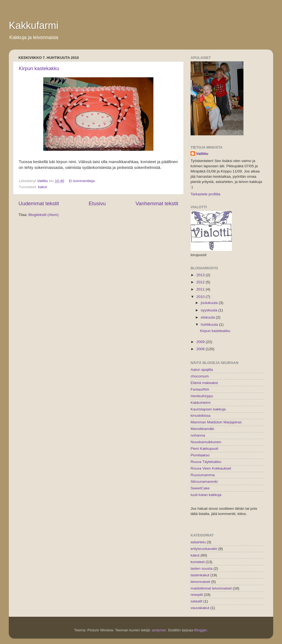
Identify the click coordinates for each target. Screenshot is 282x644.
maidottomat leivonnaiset (211, 588)
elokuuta (208, 317)
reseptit (197, 595)
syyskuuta (210, 310)
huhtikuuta (210, 324)
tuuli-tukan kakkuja (206, 495)
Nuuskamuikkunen (206, 442)
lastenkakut (200, 575)
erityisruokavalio (204, 549)
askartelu (198, 542)
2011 (201, 289)
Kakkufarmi (34, 25)
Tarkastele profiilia (205, 194)
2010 (201, 297)
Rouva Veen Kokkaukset (211, 468)
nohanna (198, 435)
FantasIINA (200, 389)
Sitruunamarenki (204, 482)
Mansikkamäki (202, 429)
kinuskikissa (200, 416)
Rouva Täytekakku (206, 462)
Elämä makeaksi (204, 383)
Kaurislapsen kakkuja (208, 409)
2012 (201, 282)
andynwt (159, 630)
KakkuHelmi (200, 403)
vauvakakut (200, 608)
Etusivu (97, 203)
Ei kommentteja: (83, 181)
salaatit (196, 601)
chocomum (200, 376)
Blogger (200, 630)
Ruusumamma (203, 475)
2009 (201, 342)
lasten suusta (202, 568)
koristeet (198, 562)
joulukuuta (210, 303)
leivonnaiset (200, 582)
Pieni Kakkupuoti (204, 449)
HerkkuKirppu (202, 396)
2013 (201, 275)
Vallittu (202, 154)
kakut (42, 187)
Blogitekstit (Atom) (44, 215)
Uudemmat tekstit (39, 203)
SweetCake (200, 488)
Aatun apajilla (202, 370)
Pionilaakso (200, 455)
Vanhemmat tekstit (157, 203)
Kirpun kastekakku (39, 68)
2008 (201, 349)
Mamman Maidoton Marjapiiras (216, 422)
